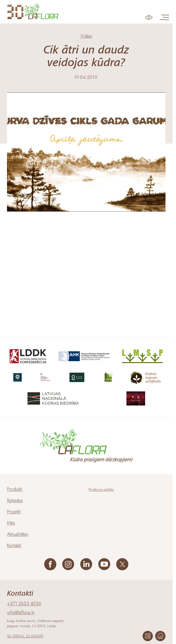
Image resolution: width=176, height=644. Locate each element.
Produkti (15, 489)
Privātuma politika (101, 489)
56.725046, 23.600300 (25, 636)
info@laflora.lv (21, 612)
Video (86, 36)
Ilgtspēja (15, 500)
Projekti (14, 512)
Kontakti (14, 545)
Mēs (11, 523)
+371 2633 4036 (24, 604)
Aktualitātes (18, 534)
